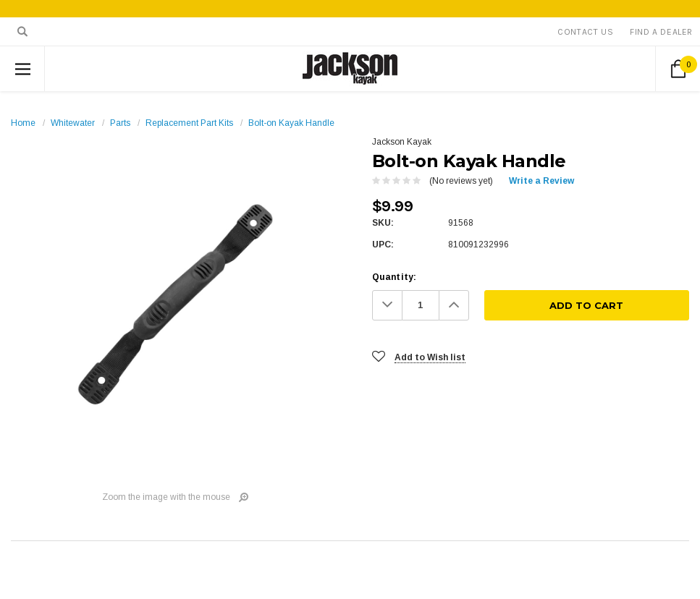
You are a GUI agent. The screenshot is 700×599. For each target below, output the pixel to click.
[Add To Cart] (587, 305)
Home (23, 123)
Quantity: (395, 277)
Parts (120, 123)
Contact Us (585, 32)
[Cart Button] (678, 69)
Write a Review (541, 181)
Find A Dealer (661, 32)
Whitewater (73, 123)
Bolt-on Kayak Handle (291, 123)
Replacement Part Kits (189, 123)
